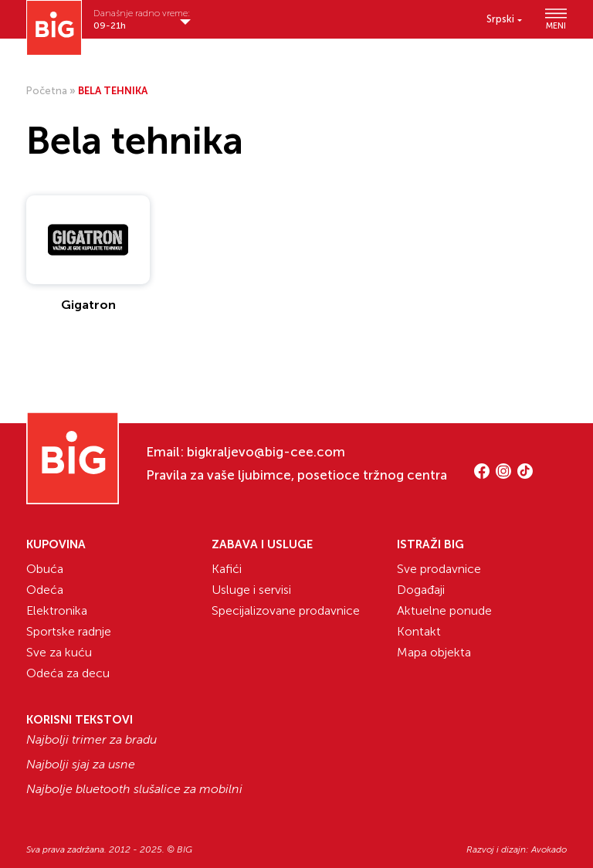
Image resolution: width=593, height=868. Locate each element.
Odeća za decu (68, 673)
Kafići (227, 569)
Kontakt (419, 631)
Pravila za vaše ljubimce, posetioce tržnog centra (296, 475)
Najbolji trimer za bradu (91, 740)
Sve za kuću (59, 652)
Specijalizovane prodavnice (286, 610)
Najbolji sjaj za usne (81, 765)
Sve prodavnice (439, 569)
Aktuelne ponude (444, 610)
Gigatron (88, 305)
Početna (47, 91)
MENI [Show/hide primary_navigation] (556, 19)
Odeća (45, 590)
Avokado (549, 849)
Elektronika (57, 610)
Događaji (421, 590)
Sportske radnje (69, 631)
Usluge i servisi (251, 590)
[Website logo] (54, 28)
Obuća (45, 569)
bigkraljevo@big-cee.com (266, 452)
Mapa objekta (434, 652)
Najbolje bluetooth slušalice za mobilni (134, 789)
